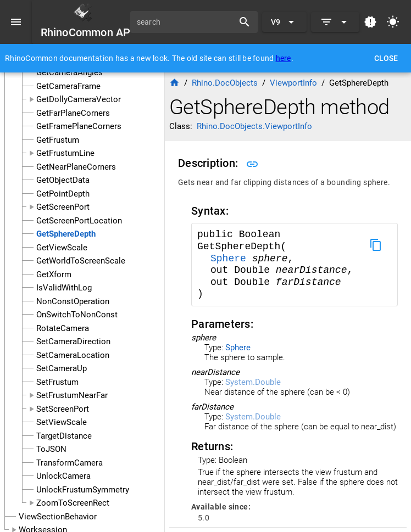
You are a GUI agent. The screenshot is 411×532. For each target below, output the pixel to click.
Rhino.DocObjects (225, 83)
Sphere (231, 259)
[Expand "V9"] (284, 22)
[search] (186, 22)
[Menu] (16, 22)
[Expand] (335, 22)
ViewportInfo (293, 83)
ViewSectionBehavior (58, 517)
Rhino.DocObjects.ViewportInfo (254, 126)
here (284, 58)
